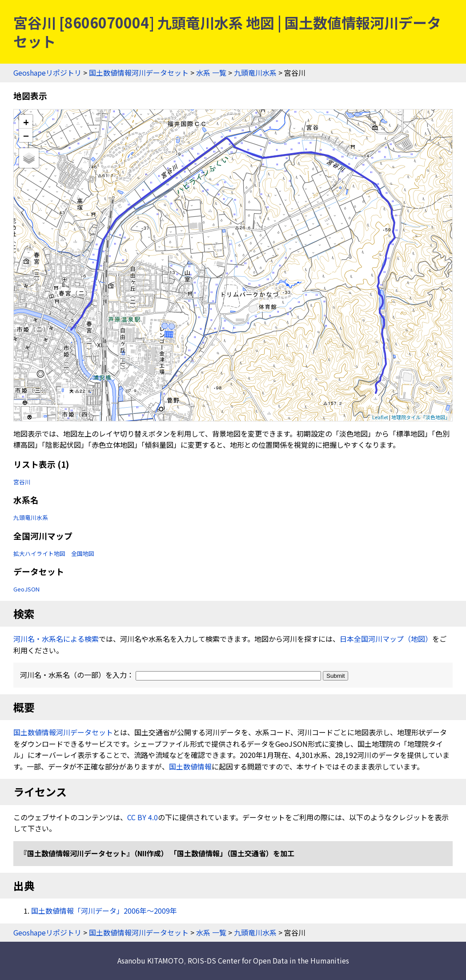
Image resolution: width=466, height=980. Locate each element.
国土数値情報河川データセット (139, 73)
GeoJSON (26, 589)
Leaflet (380, 417)
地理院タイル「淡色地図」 (421, 417)
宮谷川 (22, 482)
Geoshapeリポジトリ (47, 73)
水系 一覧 (211, 73)
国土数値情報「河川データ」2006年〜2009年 (104, 911)
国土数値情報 (190, 766)
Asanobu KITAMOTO (151, 960)
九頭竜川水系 (255, 73)
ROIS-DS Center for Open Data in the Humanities (268, 960)
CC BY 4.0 (143, 817)
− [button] (26, 135)
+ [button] (26, 122)
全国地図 (83, 553)
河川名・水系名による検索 (56, 639)
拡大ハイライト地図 (39, 553)
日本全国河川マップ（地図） (386, 639)
